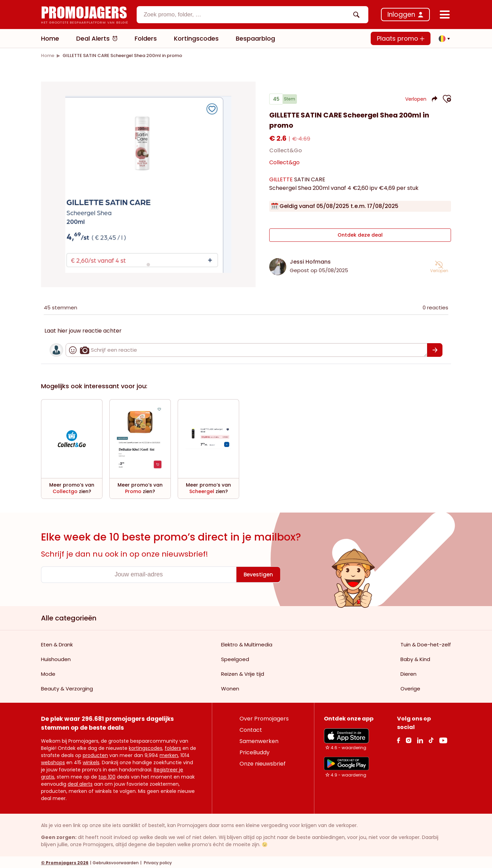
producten (95, 754)
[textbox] (247, 15)
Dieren (408, 673)
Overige (410, 687)
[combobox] (252, 15)
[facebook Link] (399, 739)
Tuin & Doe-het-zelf (426, 643)
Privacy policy (157, 861)
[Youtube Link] (443, 739)
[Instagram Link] (408, 739)
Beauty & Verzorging (67, 687)
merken (169, 754)
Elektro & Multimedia (247, 643)
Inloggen (401, 15)
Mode (48, 673)
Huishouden (56, 658)
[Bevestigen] (435, 349)
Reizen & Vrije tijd (243, 673)
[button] (442, 39)
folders (173, 747)
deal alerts (80, 783)
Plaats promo (401, 38)
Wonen (230, 687)
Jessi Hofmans (310, 260)
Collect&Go (286, 153)
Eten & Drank (57, 643)
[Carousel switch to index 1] (148, 264)
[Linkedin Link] (420, 739)
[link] (48, 55)
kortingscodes (146, 747)
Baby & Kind (415, 658)
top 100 (107, 775)
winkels (91, 761)
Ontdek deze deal (360, 236)
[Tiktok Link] (431, 739)
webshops (53, 761)
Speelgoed (235, 658)
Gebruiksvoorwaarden (116, 861)
